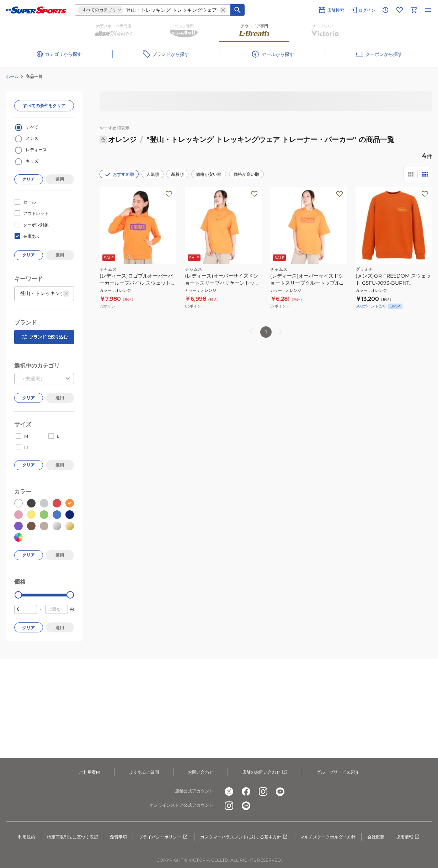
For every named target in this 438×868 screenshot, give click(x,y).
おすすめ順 (119, 174)
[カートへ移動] (414, 10)
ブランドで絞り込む (44, 337)
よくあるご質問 (144, 772)
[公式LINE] (246, 806)
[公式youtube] (280, 791)
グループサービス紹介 (338, 772)
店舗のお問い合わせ (265, 772)
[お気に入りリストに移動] (400, 10)
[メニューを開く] (428, 10)
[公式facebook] (246, 791)
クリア (28, 179)
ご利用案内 (90, 772)
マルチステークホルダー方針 (328, 837)
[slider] (18, 595)
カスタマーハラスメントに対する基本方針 (244, 837)
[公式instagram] (263, 791)
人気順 (153, 174)
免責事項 (118, 837)
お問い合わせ (201, 772)
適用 (60, 179)
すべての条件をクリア (44, 106)
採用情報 (408, 837)
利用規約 (27, 837)
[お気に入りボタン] (169, 194)
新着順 (177, 174)
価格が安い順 (209, 174)
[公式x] (229, 791)
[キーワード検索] (237, 10)
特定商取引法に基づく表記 (73, 837)
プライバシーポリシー (164, 837)
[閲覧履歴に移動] (385, 10)
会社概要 (376, 837)
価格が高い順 (246, 174)
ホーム (12, 76)
